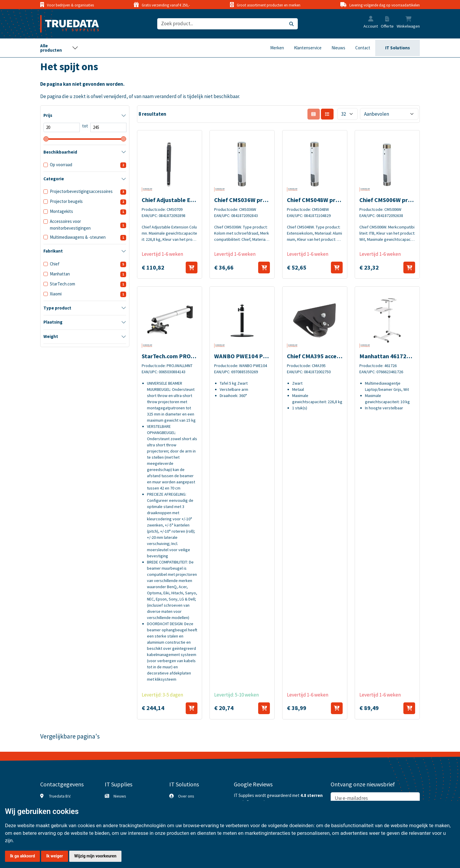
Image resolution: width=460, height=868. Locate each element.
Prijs (48, 115)
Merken (277, 48)
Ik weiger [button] (54, 856)
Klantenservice (308, 48)
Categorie (54, 179)
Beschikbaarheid (60, 152)
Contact (363, 48)
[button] (371, 19)
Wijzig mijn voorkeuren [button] (95, 856)
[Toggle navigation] (59, 48)
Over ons (186, 796)
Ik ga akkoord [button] (22, 856)
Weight (51, 336)
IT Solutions (398, 48)
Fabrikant (53, 251)
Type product (57, 308)
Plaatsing (53, 322)
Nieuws (338, 48)
